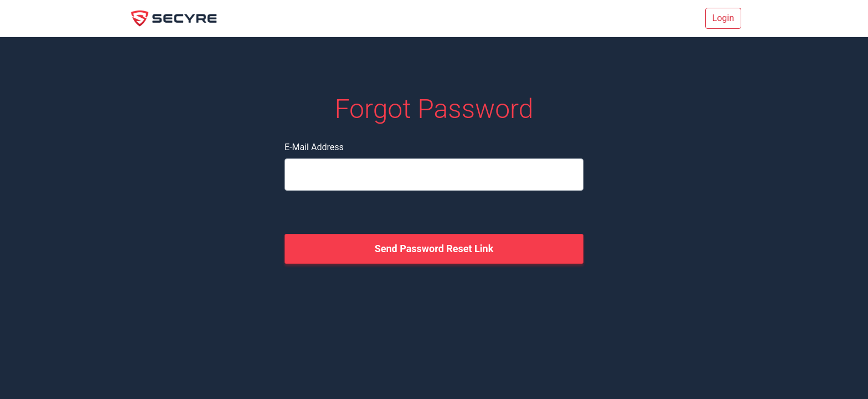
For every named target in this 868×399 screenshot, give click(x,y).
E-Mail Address (314, 147)
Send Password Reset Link (434, 249)
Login (723, 18)
